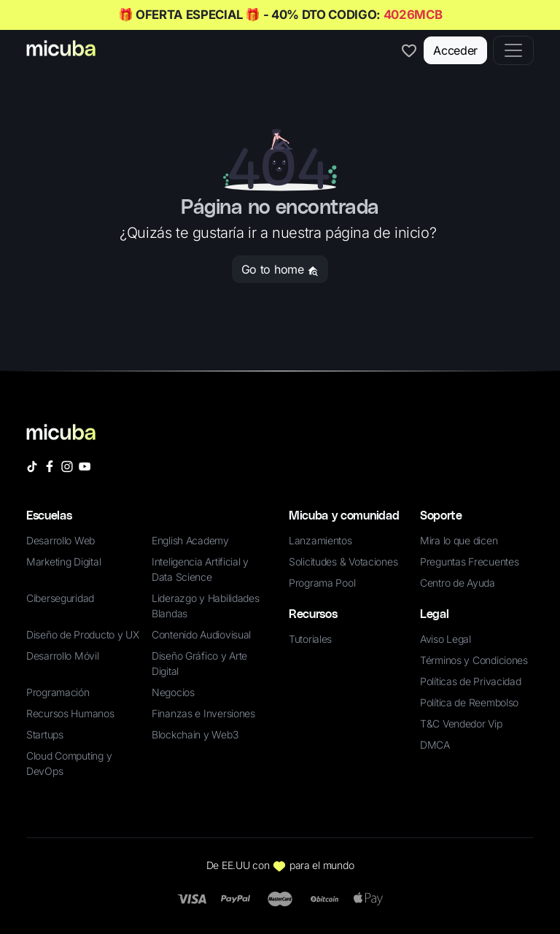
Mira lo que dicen (459, 540)
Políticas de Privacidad (471, 681)
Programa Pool (322, 583)
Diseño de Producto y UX (83, 634)
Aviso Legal (446, 639)
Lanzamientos (320, 540)
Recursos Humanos (70, 713)
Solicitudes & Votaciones (343, 561)
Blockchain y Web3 (195, 734)
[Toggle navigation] (513, 50)
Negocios (173, 692)
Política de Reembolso (469, 702)
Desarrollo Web (61, 540)
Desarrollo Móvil (63, 656)
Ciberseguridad (60, 598)
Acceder (455, 50)
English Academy (190, 540)
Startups (45, 734)
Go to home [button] (280, 269)
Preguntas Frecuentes (469, 561)
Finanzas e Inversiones (203, 713)
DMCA (435, 745)
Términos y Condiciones (474, 660)
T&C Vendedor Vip (461, 723)
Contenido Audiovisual (201, 634)
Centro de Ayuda (458, 583)
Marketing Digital (63, 561)
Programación (58, 692)
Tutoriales (310, 639)
